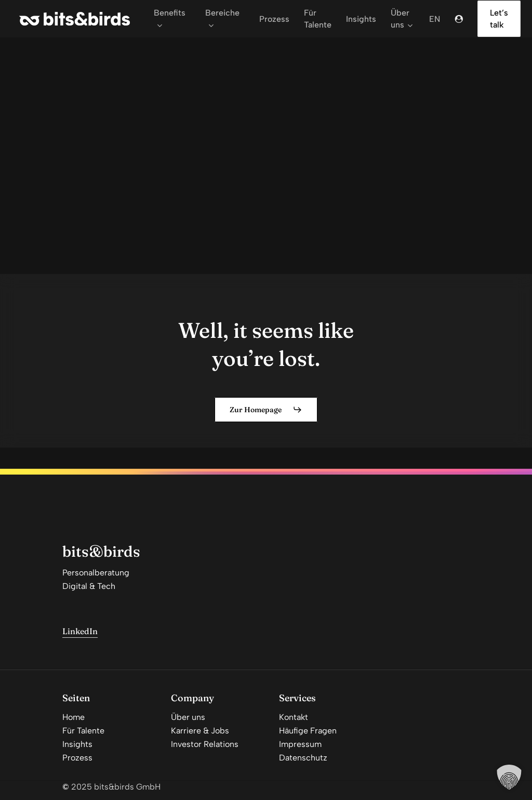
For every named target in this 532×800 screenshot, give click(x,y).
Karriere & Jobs (200, 731)
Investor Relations (205, 744)
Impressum (300, 744)
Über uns (188, 717)
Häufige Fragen (308, 731)
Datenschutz (303, 758)
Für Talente (83, 731)
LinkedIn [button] (80, 631)
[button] (266, 410)
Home (74, 717)
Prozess (77, 758)
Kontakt (294, 717)
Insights (77, 744)
